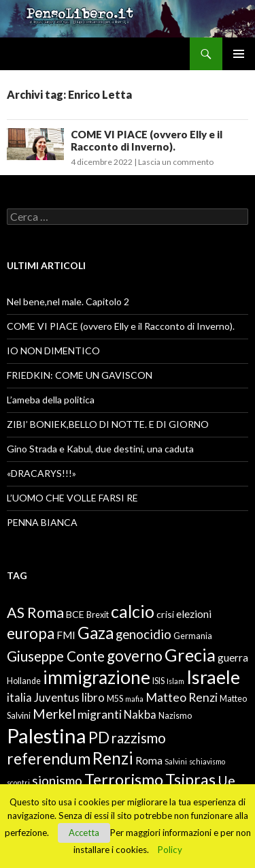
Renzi (113, 758)
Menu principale (239, 54)
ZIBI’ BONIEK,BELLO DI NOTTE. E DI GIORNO (108, 424)
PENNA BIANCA (42, 522)
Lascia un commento (176, 162)
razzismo (139, 738)
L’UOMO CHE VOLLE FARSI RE (72, 498)
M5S (115, 699)
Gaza (96, 633)
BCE (75, 614)
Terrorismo (124, 779)
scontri (18, 782)
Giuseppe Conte (56, 656)
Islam (175, 681)
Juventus (57, 698)
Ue (226, 780)
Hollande (24, 681)
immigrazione (97, 677)
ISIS (158, 681)
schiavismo (207, 761)
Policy (170, 850)
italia (19, 698)
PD (99, 738)
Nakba (140, 715)
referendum (49, 759)
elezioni (194, 614)
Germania (193, 636)
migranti (100, 714)
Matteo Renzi (182, 697)
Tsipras (190, 779)
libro (93, 698)
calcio (133, 611)
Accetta (84, 833)
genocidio (143, 634)
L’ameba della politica (51, 400)
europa (31, 633)
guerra (233, 657)
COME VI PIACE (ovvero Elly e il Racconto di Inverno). (147, 140)
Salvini (176, 761)
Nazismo (175, 716)
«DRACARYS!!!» (41, 473)
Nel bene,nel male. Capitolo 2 (68, 301)
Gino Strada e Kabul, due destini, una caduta (100, 449)
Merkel (54, 713)
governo (135, 656)
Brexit (98, 615)
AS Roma (35, 613)
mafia (134, 699)
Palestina (47, 735)
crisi (165, 614)
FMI (66, 635)
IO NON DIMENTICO (53, 351)
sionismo (57, 780)
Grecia (190, 655)
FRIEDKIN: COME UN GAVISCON (80, 375)
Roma (149, 760)
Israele (213, 677)
